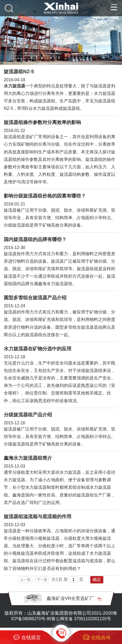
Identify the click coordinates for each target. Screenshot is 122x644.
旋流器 (10, 210)
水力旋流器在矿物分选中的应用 (38, 349)
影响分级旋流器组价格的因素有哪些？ (45, 196)
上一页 (25, 580)
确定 (97, 579)
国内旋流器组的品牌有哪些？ (35, 239)
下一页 (42, 580)
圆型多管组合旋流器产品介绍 (35, 298)
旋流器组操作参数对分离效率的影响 (42, 122)
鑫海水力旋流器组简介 (28, 458)
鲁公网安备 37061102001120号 (81, 619)
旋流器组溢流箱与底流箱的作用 (38, 517)
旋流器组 (85, 269)
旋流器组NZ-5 (19, 72)
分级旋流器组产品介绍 (28, 415)
